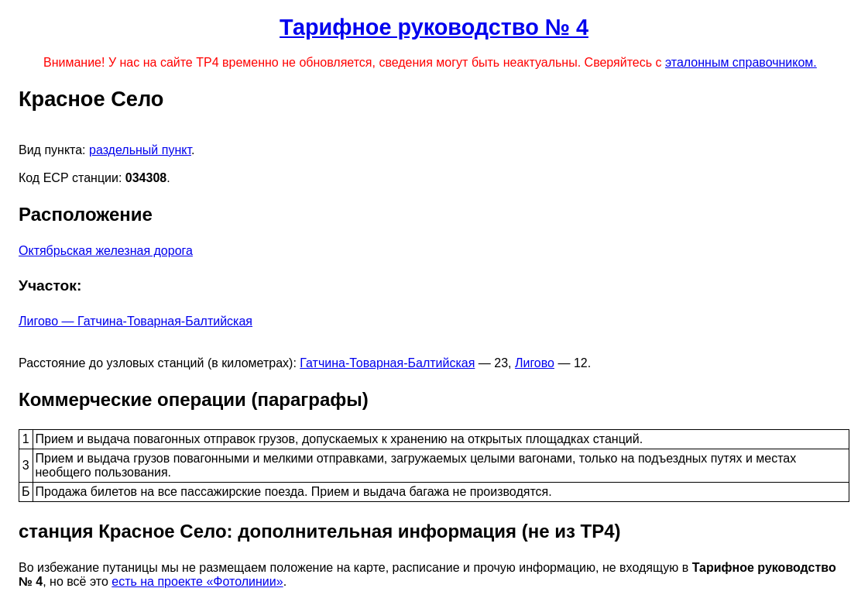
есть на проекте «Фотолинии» (197, 581)
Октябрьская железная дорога (106, 251)
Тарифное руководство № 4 (434, 27)
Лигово (535, 363)
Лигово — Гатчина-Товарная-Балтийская (136, 321)
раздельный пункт (140, 150)
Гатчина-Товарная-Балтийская (387, 363)
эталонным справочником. (741, 62)
